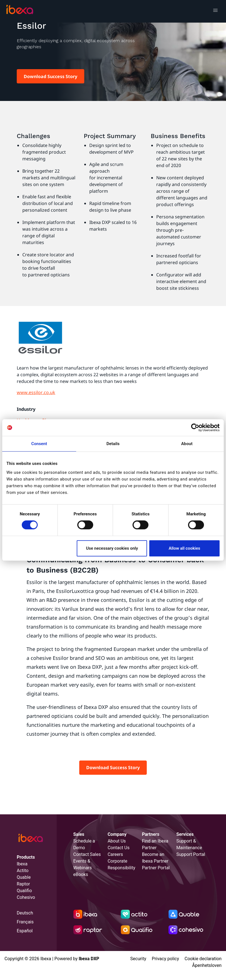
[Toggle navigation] (215, 11)
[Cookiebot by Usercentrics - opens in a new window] (195, 428)
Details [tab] (113, 444)
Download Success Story (51, 76)
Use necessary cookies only (112, 548)
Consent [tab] (39, 444)
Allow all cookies (184, 548)
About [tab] (187, 444)
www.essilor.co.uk (36, 392)
